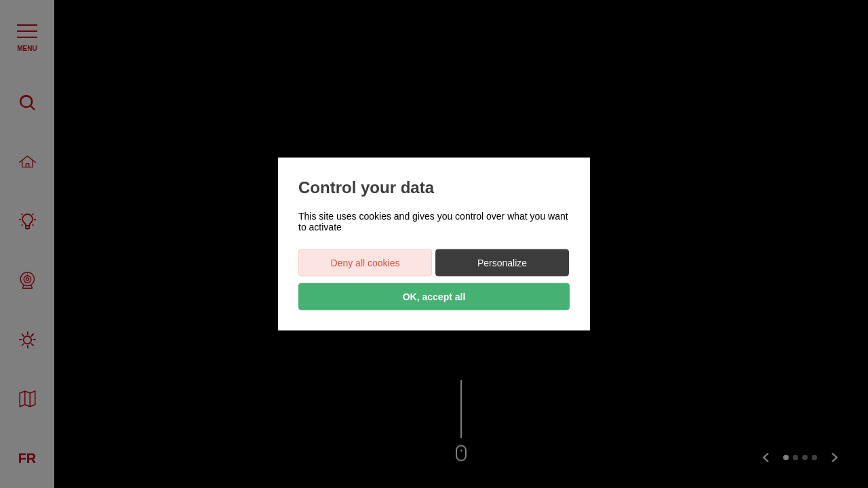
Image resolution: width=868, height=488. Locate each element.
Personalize (502, 263)
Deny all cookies (366, 263)
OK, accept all (434, 297)
